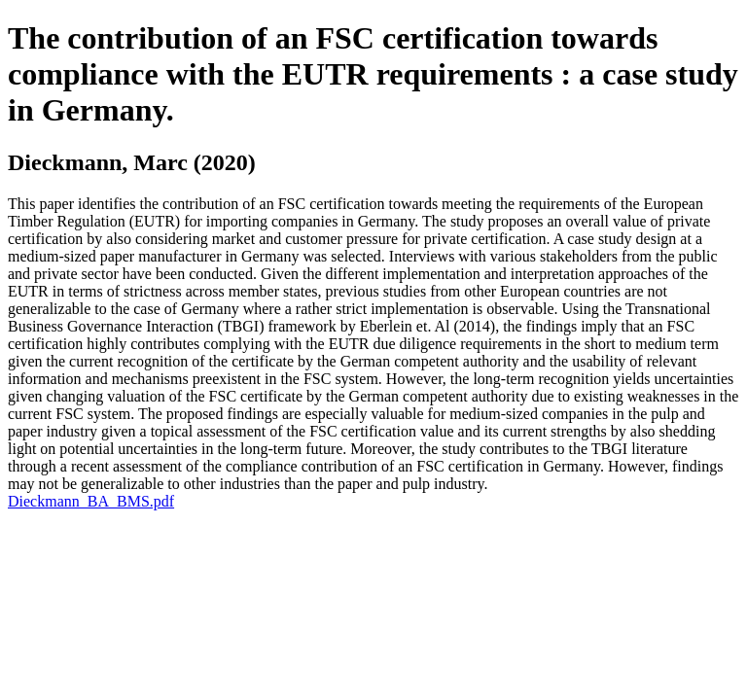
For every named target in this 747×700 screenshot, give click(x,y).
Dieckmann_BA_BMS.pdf (91, 501)
